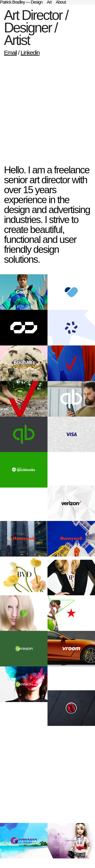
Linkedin (30, 53)
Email (10, 53)
